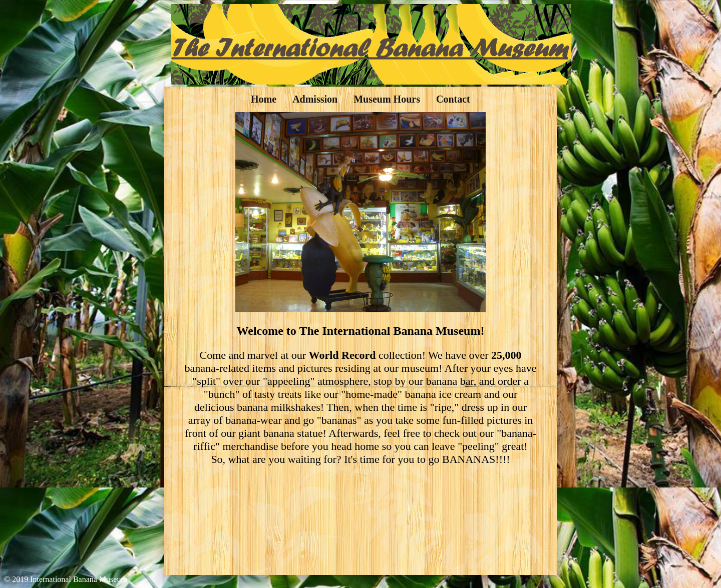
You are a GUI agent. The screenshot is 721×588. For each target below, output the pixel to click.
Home (264, 99)
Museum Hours (387, 99)
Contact (453, 99)
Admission (315, 99)
